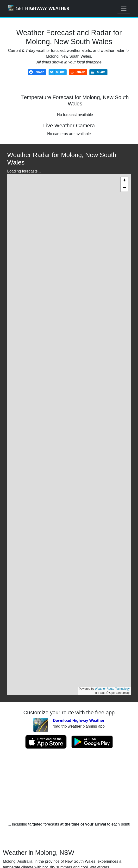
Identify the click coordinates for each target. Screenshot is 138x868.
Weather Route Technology (112, 689)
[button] (124, 181)
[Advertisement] (69, 785)
